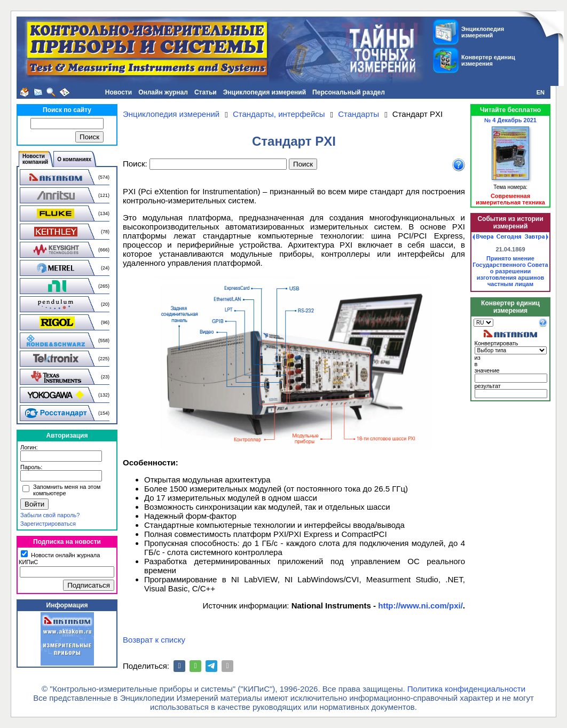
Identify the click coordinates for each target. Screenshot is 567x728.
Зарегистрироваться (48, 524)
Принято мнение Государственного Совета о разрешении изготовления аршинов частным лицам (510, 271)
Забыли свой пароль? (50, 515)
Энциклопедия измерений (265, 92)
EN (541, 92)
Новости (119, 92)
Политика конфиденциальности (466, 689)
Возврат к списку (154, 640)
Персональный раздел (349, 92)
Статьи (206, 92)
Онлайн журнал (163, 92)
